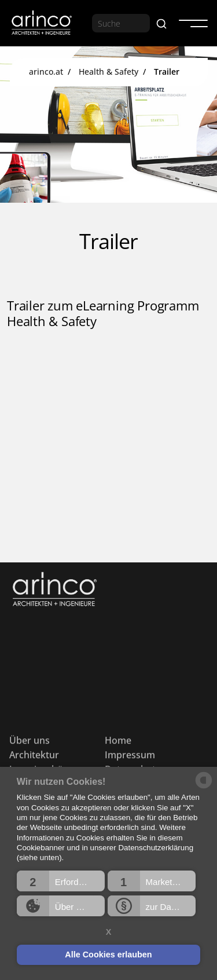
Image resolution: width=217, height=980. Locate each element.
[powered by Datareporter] (204, 787)
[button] (61, 881)
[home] (41, 23)
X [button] (109, 932)
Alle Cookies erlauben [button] (108, 955)
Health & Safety (108, 72)
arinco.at (46, 72)
